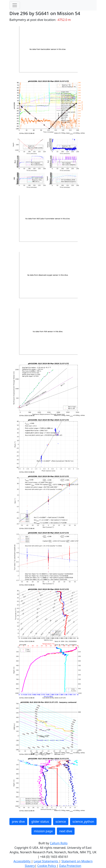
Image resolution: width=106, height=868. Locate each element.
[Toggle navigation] (15, 5)
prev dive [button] (18, 822)
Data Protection (70, 866)
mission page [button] (43, 831)
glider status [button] (40, 822)
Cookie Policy (47, 866)
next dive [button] (66, 831)
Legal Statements (46, 861)
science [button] (61, 822)
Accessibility (22, 861)
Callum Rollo (59, 843)
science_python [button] (83, 822)
